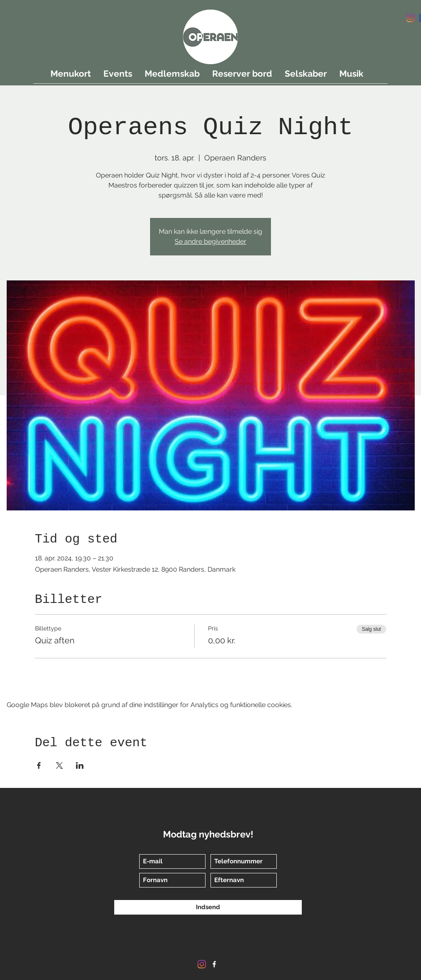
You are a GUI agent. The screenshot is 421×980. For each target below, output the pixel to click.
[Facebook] (214, 964)
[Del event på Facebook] (39, 765)
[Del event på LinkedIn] (80, 765)
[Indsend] (208, 907)
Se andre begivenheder (210, 241)
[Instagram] (411, 18)
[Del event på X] (59, 765)
